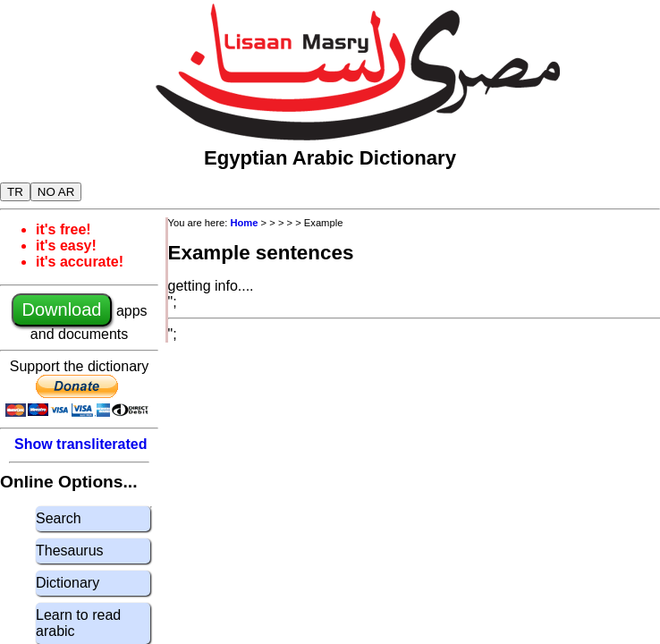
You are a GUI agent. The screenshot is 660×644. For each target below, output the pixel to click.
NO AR (56, 192)
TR (15, 192)
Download (62, 309)
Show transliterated (80, 444)
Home (244, 223)
